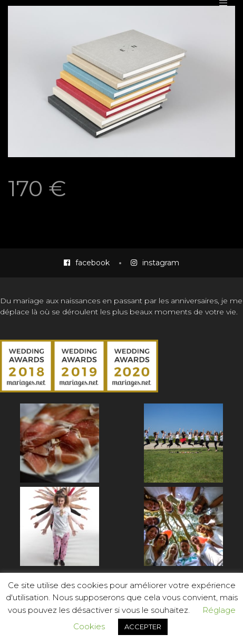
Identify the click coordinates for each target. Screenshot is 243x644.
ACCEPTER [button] (143, 627)
